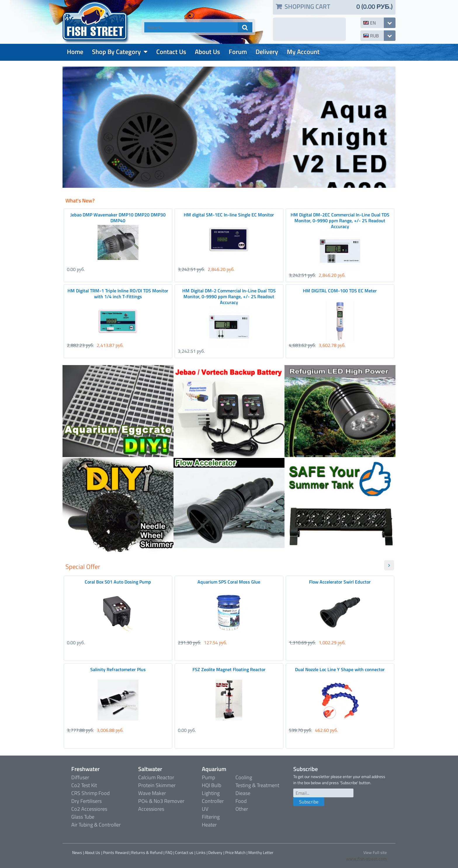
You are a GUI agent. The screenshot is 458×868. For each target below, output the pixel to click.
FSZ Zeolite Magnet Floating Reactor (229, 669)
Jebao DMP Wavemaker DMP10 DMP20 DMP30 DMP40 (118, 218)
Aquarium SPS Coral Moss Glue (229, 582)
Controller (213, 801)
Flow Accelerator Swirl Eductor (340, 582)
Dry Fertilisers (86, 801)
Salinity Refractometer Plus (118, 669)
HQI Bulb (211, 785)
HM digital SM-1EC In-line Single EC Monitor (229, 215)
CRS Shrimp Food (91, 793)
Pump (208, 777)
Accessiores (151, 809)
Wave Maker (152, 793)
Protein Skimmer (157, 785)
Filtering (211, 817)
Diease (243, 793)
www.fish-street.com (366, 859)
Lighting (211, 793)
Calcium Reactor (156, 777)
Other (242, 809)
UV (205, 809)
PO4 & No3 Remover (161, 801)
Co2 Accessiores (89, 809)
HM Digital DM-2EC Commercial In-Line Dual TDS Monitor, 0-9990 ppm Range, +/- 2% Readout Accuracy (340, 221)
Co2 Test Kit (84, 785)
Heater (209, 825)
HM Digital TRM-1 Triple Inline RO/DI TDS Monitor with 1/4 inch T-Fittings (118, 294)
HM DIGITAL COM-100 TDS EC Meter (340, 291)
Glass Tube (83, 817)
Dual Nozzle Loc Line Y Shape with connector (340, 669)
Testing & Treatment (257, 785)
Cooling (244, 777)
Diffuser (80, 777)
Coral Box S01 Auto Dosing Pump (118, 582)
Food (241, 801)
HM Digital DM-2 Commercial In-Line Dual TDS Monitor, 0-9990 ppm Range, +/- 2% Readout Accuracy (229, 296)
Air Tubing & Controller (96, 825)
